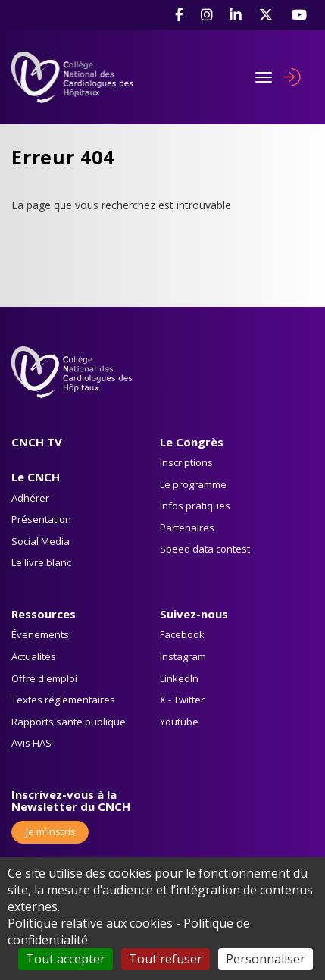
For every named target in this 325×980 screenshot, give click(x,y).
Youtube (179, 722)
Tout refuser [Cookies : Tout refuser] (166, 959)
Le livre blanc (41, 562)
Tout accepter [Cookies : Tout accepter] (66, 959)
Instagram (183, 656)
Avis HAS (31, 743)
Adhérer (30, 498)
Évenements (40, 634)
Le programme (193, 484)
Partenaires (187, 528)
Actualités (34, 656)
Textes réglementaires (63, 700)
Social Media (41, 541)
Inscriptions (186, 462)
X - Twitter (182, 700)
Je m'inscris (50, 832)
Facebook (182, 634)
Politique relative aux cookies (90, 923)
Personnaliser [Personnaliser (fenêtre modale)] (266, 959)
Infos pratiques (195, 506)
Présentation (41, 519)
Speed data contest (205, 549)
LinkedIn (179, 678)
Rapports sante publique (69, 722)
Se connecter (292, 77)
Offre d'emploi (44, 678)
